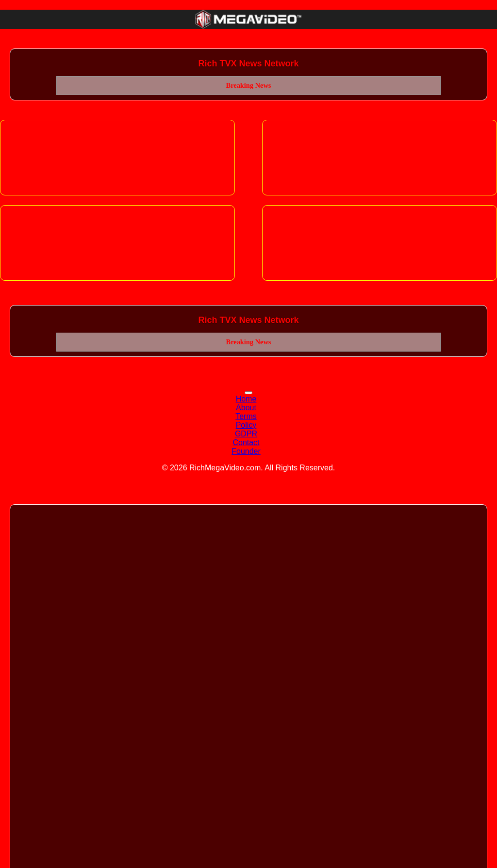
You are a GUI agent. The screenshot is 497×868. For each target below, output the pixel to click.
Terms (246, 416)
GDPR (246, 434)
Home (246, 399)
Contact (246, 442)
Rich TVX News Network (248, 64)
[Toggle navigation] (248, 393)
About (246, 408)
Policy (246, 425)
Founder (246, 451)
